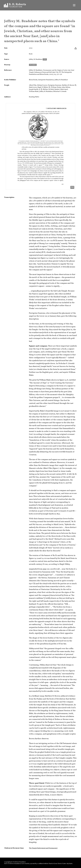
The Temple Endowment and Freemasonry (43, 848)
